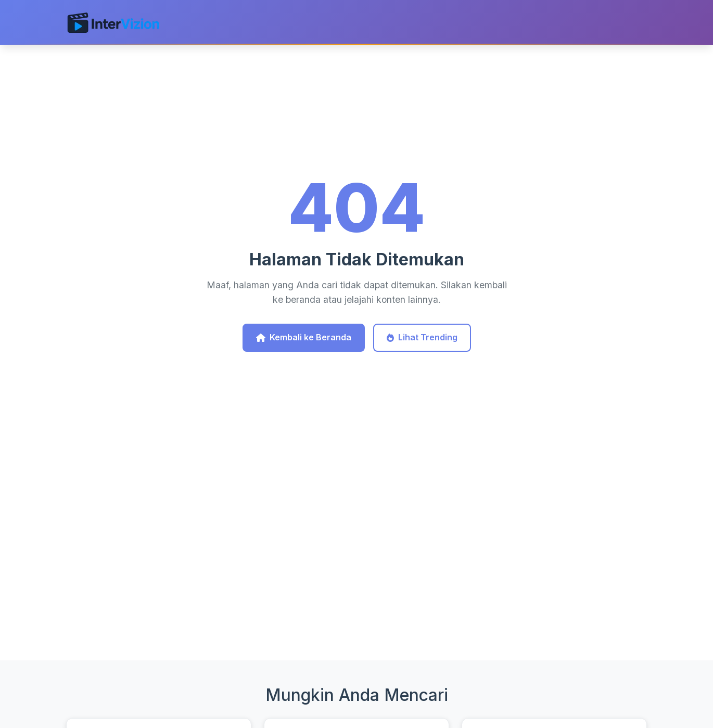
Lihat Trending (422, 337)
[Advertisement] (357, 571)
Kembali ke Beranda (304, 337)
